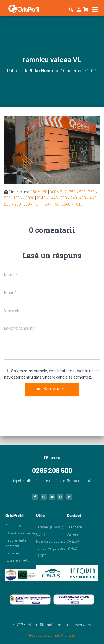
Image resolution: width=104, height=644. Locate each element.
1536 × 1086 (24, 198)
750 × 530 (77, 192)
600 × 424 (32, 204)
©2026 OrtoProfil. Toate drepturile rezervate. (52, 625)
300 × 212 (58, 192)
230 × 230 (12, 204)
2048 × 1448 (47, 198)
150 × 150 (39, 192)
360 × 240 (69, 198)
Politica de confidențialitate (52, 635)
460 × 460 (88, 198)
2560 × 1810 (72, 204)
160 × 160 (51, 204)
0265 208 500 (52, 470)
